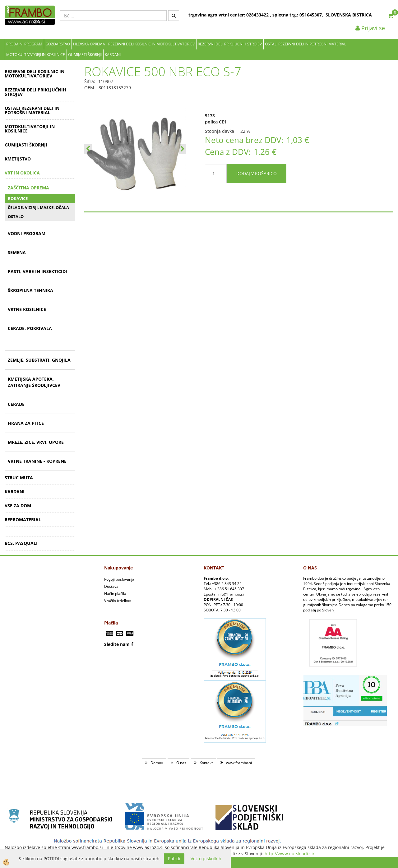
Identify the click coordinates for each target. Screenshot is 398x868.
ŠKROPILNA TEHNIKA (30, 290)
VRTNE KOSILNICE (27, 309)
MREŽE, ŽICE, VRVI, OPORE (36, 442)
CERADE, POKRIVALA (30, 328)
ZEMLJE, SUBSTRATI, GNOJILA (39, 360)
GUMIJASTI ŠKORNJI (85, 55)
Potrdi (174, 859)
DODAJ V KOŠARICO (257, 173)
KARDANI (113, 55)
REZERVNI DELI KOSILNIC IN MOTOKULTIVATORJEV (151, 44)
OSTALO (16, 216)
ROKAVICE (18, 198)
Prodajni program (24, 44)
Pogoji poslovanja (119, 579)
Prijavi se (370, 28)
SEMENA (17, 252)
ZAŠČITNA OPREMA (28, 188)
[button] (183, 149)
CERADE (16, 404)
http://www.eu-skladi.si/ (289, 854)
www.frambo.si (239, 763)
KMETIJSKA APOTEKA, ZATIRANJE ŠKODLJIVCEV (34, 382)
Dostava (111, 586)
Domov (157, 763)
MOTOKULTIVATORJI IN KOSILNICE (36, 55)
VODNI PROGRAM (27, 233)
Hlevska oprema (89, 44)
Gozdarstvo (58, 44)
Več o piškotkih (206, 859)
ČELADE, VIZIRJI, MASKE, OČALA (38, 207)
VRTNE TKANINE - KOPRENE (37, 461)
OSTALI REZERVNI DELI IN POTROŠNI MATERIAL (305, 44)
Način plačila (115, 594)
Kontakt (206, 763)
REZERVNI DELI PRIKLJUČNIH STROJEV (230, 44)
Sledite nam (117, 644)
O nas (181, 763)
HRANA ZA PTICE (26, 423)
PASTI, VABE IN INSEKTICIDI (37, 271)
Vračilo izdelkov (118, 601)
